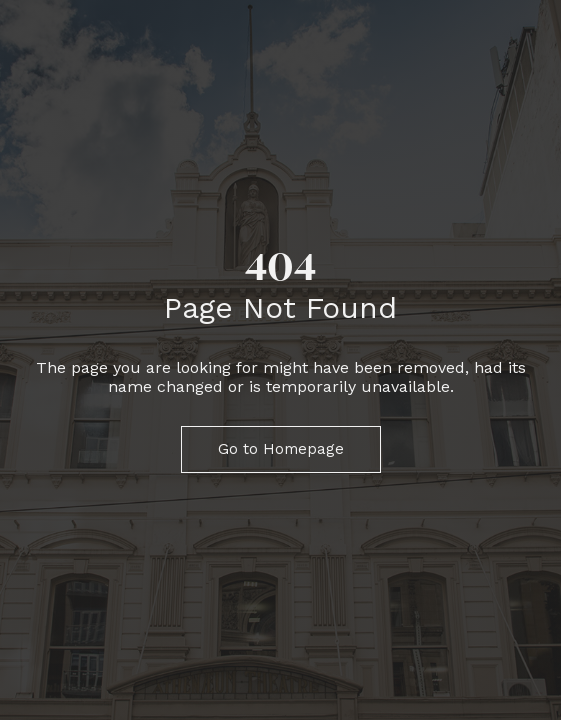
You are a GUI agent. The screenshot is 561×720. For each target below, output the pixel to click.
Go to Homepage (281, 449)
